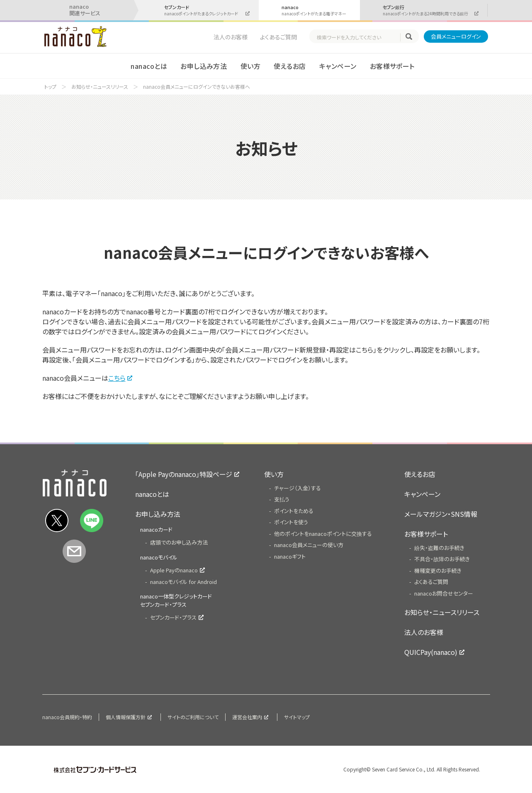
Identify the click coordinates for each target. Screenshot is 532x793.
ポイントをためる (294, 511)
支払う (282, 499)
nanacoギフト (290, 556)
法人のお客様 (231, 37)
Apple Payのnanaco (174, 570)
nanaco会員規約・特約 (67, 717)
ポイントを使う (291, 522)
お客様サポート (392, 66)
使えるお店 (290, 66)
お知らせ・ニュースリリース (100, 86)
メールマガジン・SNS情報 (441, 514)
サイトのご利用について (193, 717)
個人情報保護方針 (126, 717)
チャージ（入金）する (298, 488)
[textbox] (358, 37)
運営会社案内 (247, 717)
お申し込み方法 (204, 66)
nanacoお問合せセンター (444, 593)
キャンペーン (338, 66)
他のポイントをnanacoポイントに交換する (323, 534)
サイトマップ (297, 717)
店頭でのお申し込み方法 (179, 542)
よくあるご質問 (278, 37)
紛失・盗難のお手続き (439, 548)
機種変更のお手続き (438, 570)
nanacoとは (149, 66)
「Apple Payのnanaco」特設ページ (184, 474)
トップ (50, 86)
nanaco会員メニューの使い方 (309, 545)
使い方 (250, 66)
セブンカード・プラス (173, 617)
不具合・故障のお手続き (442, 559)
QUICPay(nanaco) (431, 652)
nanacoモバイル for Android (183, 582)
